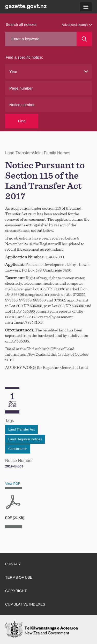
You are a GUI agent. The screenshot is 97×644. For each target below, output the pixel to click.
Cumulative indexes (25, 604)
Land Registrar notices (25, 439)
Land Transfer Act (21, 429)
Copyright (16, 591)
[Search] (84, 39)
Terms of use (19, 577)
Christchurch (18, 449)
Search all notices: (22, 24)
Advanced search (77, 25)
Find (22, 121)
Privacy (13, 564)
